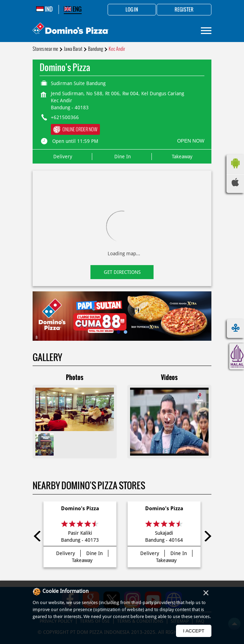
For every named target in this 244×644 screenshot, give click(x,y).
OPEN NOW (191, 141)
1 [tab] (118, 332)
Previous (38, 536)
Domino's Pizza (80, 508)
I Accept (194, 631)
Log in (132, 10)
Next (206, 536)
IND (44, 9)
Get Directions (122, 272)
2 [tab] (126, 332)
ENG (73, 9)
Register (184, 10)
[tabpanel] (122, 316)
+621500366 (65, 117)
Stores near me (45, 49)
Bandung (96, 49)
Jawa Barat (73, 49)
